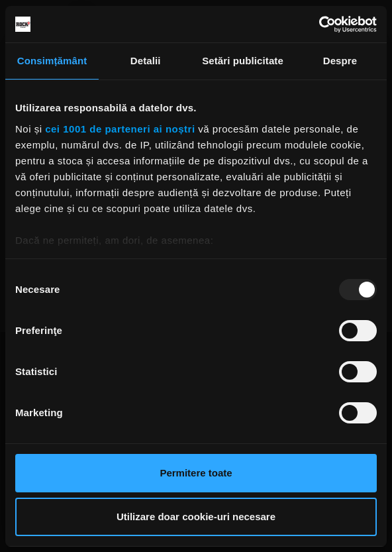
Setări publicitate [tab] (243, 61)
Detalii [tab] (146, 61)
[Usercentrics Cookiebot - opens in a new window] (319, 25)
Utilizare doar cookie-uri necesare (196, 517)
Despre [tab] (340, 61)
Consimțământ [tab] (52, 61)
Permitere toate (196, 473)
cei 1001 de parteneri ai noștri (120, 129)
